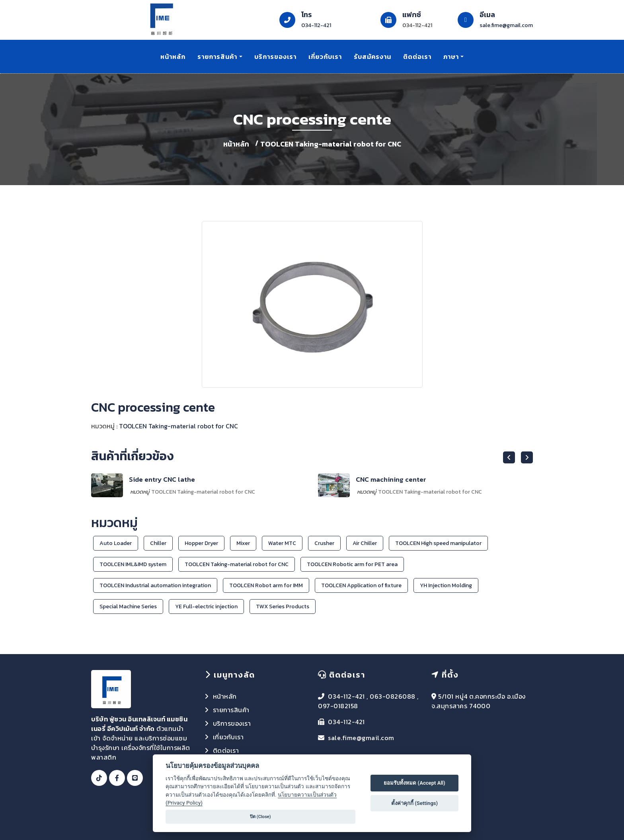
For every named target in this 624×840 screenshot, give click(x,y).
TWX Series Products (283, 607)
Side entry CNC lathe (162, 479)
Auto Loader (116, 543)
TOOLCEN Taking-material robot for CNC (331, 144)
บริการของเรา (275, 57)
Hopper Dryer (201, 543)
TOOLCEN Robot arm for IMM (266, 585)
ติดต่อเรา (417, 57)
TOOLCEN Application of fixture (361, 585)
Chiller (158, 543)
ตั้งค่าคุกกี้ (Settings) (414, 803)
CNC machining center (391, 479)
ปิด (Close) (260, 817)
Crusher (324, 543)
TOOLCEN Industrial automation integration (155, 585)
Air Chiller (365, 543)
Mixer (243, 543)
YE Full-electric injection (206, 607)
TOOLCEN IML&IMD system (133, 564)
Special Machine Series (128, 607)
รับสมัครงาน (372, 57)
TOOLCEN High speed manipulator (438, 543)
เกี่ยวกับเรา (325, 57)
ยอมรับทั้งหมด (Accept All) (414, 783)
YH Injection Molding (446, 585)
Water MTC (282, 543)
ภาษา (451, 57)
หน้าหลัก (173, 57)
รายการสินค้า (217, 57)
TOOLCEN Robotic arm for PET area (352, 564)
